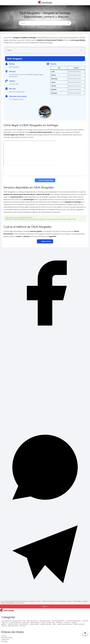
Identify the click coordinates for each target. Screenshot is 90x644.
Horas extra (67, 622)
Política (54, 624)
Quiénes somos (5, 640)
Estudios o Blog (50, 622)
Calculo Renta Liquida (45, 621)
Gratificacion (59, 622)
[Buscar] (68, 23)
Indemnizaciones (24, 624)
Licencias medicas (34, 624)
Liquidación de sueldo (46, 624)
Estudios (43, 622)
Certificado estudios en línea (73, 621)
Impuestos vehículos (13, 624)
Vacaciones (23, 626)
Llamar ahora (46, 241)
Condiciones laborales (15, 622)
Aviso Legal (4, 642)
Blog (24, 621)
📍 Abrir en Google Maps (45, 180)
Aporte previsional (6, 621)
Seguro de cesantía (13, 626)
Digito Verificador (35, 622)
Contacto (4, 636)
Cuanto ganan (25, 622)
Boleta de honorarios (32, 621)
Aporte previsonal (17, 621)
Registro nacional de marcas (65, 624)
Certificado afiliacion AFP (58, 621)
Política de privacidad (7, 638)
